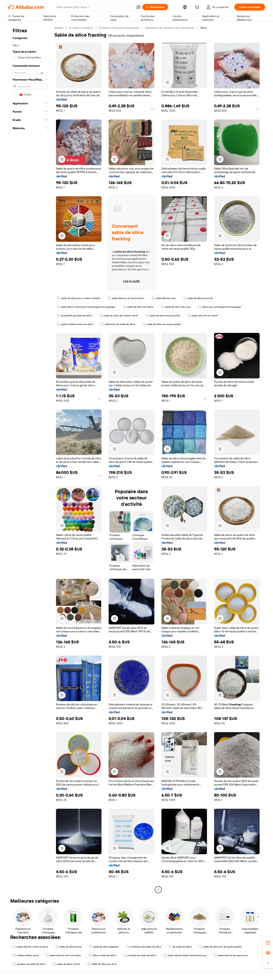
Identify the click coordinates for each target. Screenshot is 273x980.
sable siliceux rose (164, 298)
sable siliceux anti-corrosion (63, 955)
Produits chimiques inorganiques (119, 28)
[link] (268, 943)
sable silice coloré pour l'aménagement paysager (86, 307)
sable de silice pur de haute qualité (220, 947)
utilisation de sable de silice (118, 324)
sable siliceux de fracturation (126, 298)
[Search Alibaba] (95, 7)
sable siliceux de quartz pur (231, 955)
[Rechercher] (155, 7)
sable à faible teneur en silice (75, 324)
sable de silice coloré (66, 964)
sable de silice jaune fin (198, 298)
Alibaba (59, 28)
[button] (138, 7)
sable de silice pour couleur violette (79, 298)
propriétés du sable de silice (75, 316)
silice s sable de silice (102, 955)
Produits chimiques (81, 28)
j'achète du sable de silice (140, 955)
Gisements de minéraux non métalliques (170, 28)
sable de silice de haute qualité (162, 324)
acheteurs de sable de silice (144, 947)
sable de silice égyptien (104, 947)
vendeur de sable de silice (29, 964)
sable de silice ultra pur (176, 307)
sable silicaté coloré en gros (30, 947)
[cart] (198, 8)
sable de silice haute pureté (163, 316)
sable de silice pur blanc (138, 307)
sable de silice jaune (68, 947)
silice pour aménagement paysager (220, 307)
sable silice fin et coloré (203, 316)
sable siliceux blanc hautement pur (185, 955)
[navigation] (30, 459)
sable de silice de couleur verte (119, 316)
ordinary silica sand (26, 955)
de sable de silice (180, 947)
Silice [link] (204, 28)
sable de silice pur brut (102, 964)
